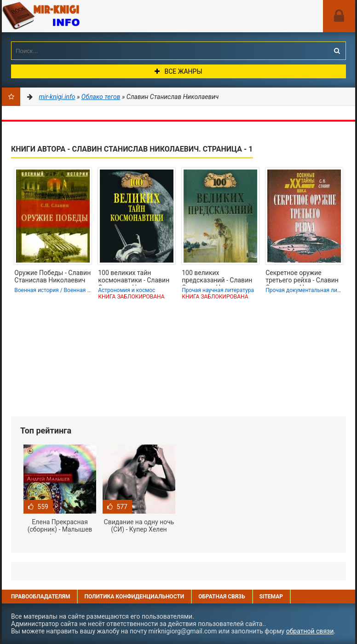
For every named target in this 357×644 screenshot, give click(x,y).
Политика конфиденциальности (134, 597)
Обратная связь (222, 597)
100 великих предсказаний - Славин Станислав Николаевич (217, 277)
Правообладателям (40, 597)
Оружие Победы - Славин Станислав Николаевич (52, 276)
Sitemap (271, 597)
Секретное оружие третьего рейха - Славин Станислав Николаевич (302, 277)
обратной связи (310, 631)
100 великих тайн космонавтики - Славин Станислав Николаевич (134, 277)
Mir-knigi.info (71, 16)
